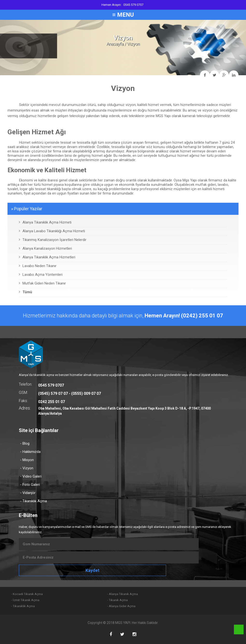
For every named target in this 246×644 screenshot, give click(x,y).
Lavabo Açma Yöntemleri (41, 275)
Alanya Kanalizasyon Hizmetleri (45, 248)
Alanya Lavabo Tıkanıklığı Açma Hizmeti (52, 231)
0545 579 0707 (133, 5)
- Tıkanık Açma (117, 600)
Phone (239, 629)
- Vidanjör (28, 493)
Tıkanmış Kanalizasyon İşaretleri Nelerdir (53, 240)
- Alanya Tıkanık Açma (123, 594)
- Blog (25, 443)
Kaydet (92, 570)
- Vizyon (27, 468)
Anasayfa (115, 44)
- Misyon (27, 460)
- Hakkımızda (30, 452)
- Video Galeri (31, 476)
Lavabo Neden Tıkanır (38, 266)
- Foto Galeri (30, 485)
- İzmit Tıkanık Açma (25, 600)
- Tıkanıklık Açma (33, 501)
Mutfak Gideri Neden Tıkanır (42, 283)
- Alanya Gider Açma (121, 606)
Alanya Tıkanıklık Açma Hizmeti (45, 222)
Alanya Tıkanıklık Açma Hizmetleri (47, 257)
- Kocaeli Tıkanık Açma (27, 594)
